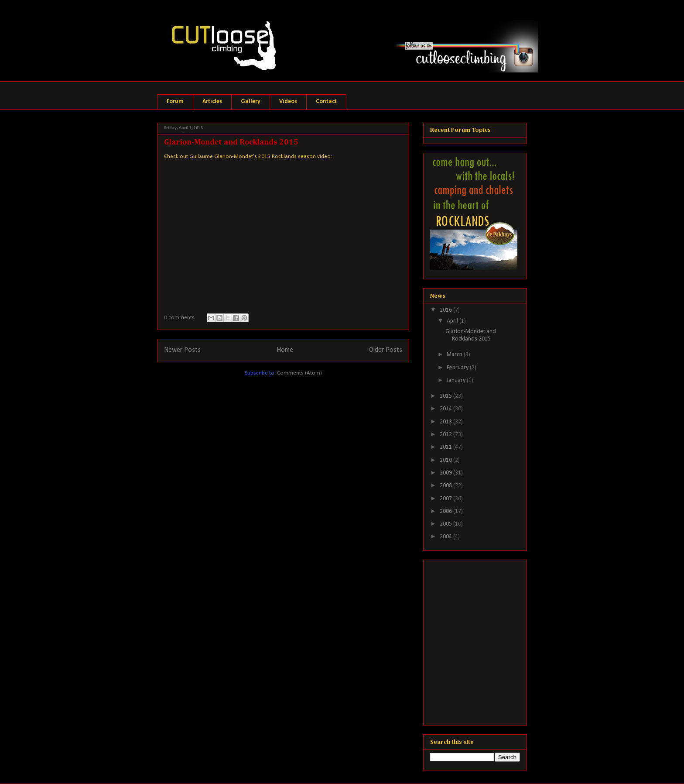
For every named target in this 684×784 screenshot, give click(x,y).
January (457, 380)
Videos (288, 101)
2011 (446, 447)
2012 (446, 435)
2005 (446, 524)
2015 (446, 396)
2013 (446, 422)
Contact (326, 101)
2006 (446, 511)
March (455, 355)
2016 (446, 310)
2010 (446, 460)
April (453, 321)
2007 (446, 499)
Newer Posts (182, 350)
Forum (175, 101)
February (458, 368)
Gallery (251, 101)
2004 (446, 537)
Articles (212, 101)
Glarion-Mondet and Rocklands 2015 (231, 142)
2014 (446, 409)
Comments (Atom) (299, 373)
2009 (446, 473)
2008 (446, 486)
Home (285, 350)
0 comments (179, 318)
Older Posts (386, 350)
